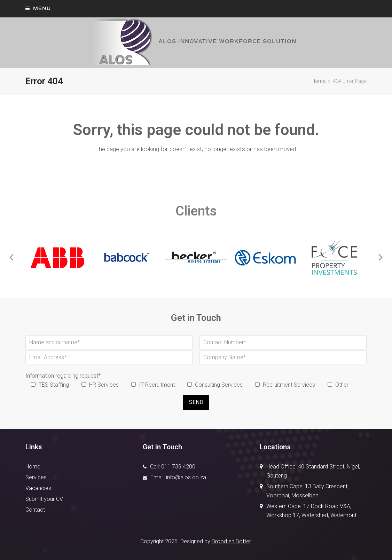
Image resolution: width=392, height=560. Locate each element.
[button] (38, 9)
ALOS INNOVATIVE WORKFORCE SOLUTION (191, 41)
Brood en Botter (231, 541)
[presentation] (11, 258)
